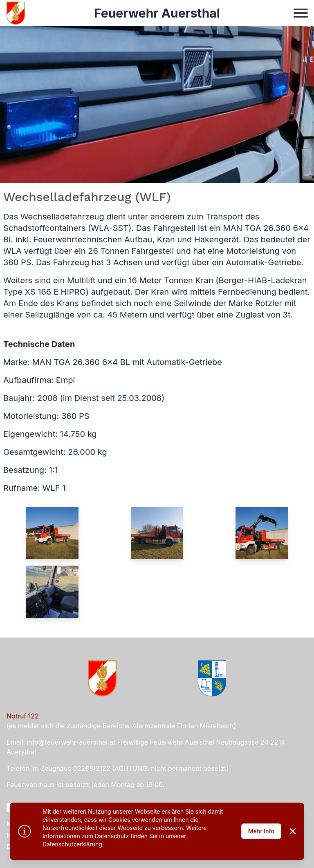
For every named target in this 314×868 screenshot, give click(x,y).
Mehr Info (261, 831)
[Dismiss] (293, 831)
